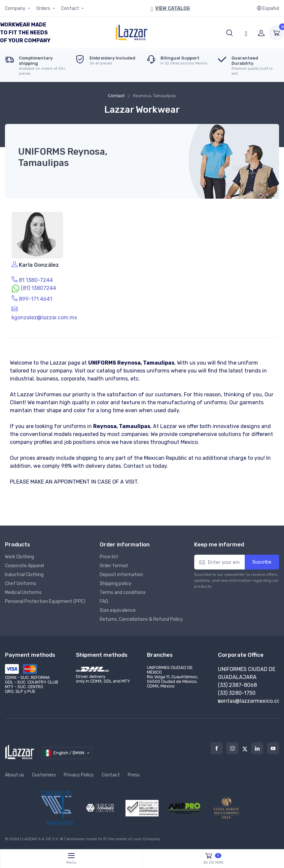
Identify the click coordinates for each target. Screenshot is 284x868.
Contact (71, 8)
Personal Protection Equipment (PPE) (45, 601)
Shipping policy (116, 584)
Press (134, 775)
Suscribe (262, 562)
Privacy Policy (79, 775)
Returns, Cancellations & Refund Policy (141, 619)
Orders (44, 8)
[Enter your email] (220, 562)
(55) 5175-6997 (237, 693)
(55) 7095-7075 (237, 685)
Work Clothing (19, 557)
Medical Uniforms (23, 592)
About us (15, 775)
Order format (114, 566)
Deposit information (121, 575)
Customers (44, 775)
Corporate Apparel (24, 566)
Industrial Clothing (24, 575)
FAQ (104, 601)
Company (16, 8)
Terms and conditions (123, 592)
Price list (109, 557)
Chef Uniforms (21, 584)
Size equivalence (118, 610)
